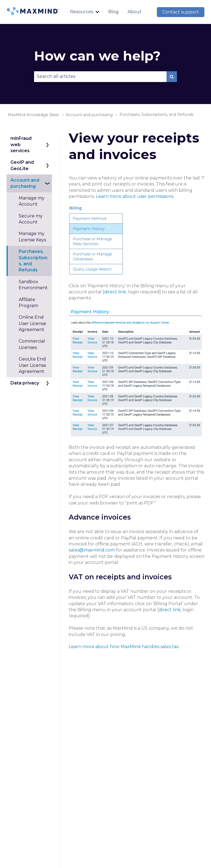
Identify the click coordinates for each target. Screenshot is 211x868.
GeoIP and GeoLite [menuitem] (22, 165)
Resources (82, 12)
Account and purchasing (89, 115)
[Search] (172, 77)
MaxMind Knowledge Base (33, 115)
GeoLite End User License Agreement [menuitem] (32, 365)
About (134, 12)
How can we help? (97, 56)
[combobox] (100, 77)
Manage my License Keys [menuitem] (32, 237)
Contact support (181, 12)
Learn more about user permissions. (135, 196)
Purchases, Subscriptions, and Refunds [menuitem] (33, 261)
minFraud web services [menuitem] (21, 144)
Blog (113, 12)
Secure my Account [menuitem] (31, 219)
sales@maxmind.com (92, 550)
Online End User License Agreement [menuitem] (32, 323)
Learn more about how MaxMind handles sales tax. (124, 647)
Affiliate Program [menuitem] (28, 303)
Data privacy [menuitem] (25, 383)
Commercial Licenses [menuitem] (32, 344)
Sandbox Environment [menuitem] (33, 285)
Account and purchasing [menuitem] (25, 183)
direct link (115, 292)
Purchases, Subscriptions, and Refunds (156, 114)
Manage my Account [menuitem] (32, 201)
